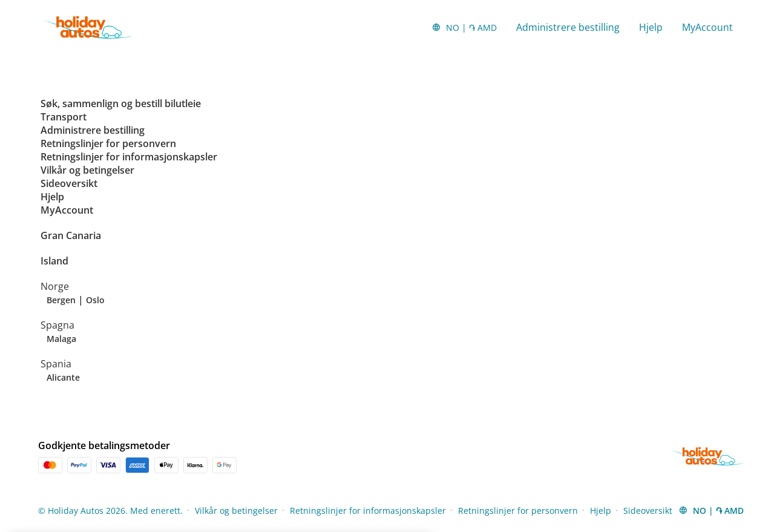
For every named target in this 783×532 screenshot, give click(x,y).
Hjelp (651, 27)
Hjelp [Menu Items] (601, 511)
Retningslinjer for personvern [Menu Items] (518, 511)
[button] (464, 27)
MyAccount (707, 27)
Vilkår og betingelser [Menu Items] (236, 511)
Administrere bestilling (568, 27)
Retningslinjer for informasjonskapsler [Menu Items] (368, 511)
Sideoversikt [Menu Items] (648, 511)
